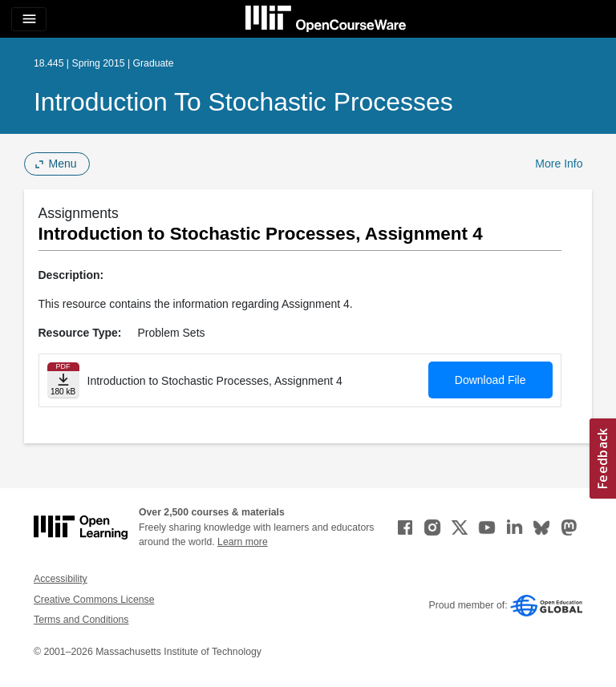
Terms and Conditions (81, 620)
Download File (490, 380)
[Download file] (63, 380)
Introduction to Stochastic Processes (243, 102)
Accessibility (61, 579)
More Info (559, 164)
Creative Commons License (94, 600)
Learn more (243, 542)
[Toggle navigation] (29, 19)
